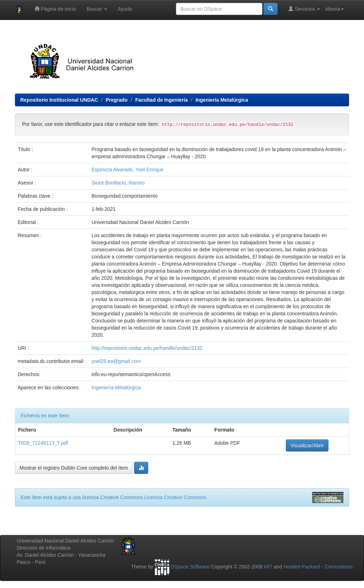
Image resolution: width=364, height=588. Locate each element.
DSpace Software (190, 567)
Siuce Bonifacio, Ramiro (118, 183)
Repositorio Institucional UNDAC (59, 100)
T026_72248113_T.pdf (43, 443)
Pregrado (116, 100)
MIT (268, 567)
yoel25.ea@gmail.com (116, 361)
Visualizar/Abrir (307, 445)
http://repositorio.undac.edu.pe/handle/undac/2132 (147, 348)
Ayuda (125, 9)
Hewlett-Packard (302, 567)
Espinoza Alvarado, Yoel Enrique (127, 170)
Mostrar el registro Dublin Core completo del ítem (74, 468)
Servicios (304, 9)
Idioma (334, 9)
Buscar (97, 9)
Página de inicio (55, 9)
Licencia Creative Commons (175, 497)
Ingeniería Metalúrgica (222, 100)
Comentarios (339, 567)
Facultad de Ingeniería (161, 100)
